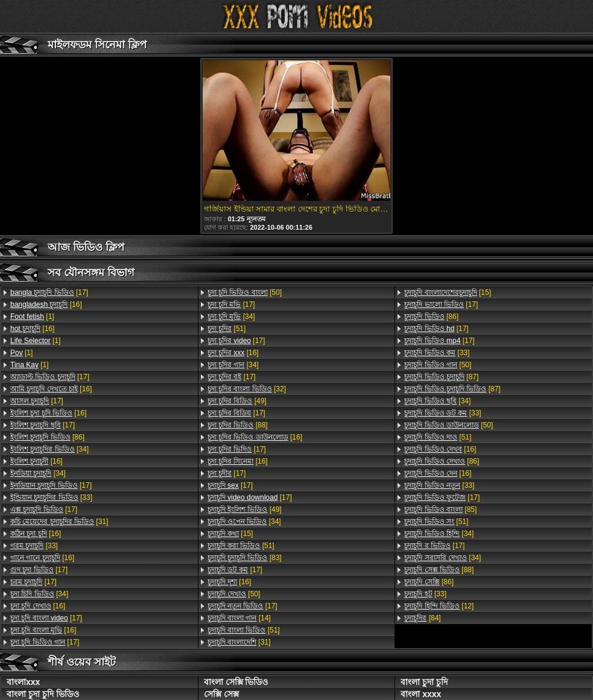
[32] (247, 389)
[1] (32, 317)
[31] (59, 522)
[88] (238, 425)
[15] (230, 534)
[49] (237, 401)
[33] (51, 497)
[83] (245, 558)
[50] (245, 292)
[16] (46, 304)
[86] (47, 437)
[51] (227, 329)
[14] (239, 618)
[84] (422, 618)
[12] (439, 606)
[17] (49, 292)
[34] (49, 449)
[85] (440, 509)
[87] (441, 377)
